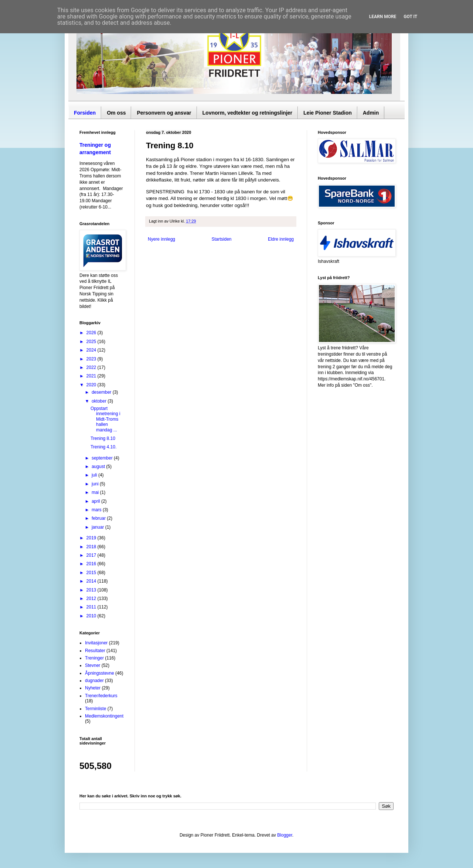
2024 (92, 350)
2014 (92, 581)
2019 (92, 538)
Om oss (116, 113)
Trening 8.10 (103, 438)
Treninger (94, 658)
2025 (92, 342)
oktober (100, 401)
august (99, 467)
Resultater (95, 651)
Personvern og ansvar (164, 113)
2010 (92, 616)
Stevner (93, 665)
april (96, 501)
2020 (92, 385)
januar (98, 527)
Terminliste (96, 709)
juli (95, 475)
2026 (92, 333)
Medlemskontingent (104, 716)
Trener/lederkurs (101, 696)
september (103, 458)
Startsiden (221, 239)
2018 (92, 547)
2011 (92, 607)
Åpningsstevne (100, 673)
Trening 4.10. (103, 447)
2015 (92, 573)
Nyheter (93, 688)
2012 (92, 599)
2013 (92, 590)
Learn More (383, 17)
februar (99, 518)
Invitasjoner (96, 643)
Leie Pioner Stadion (328, 113)
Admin (371, 113)
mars (97, 510)
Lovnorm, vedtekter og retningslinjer (248, 113)
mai (96, 492)
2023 (92, 359)
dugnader (94, 681)
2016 (92, 564)
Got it (410, 17)
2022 (92, 367)
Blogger (285, 835)
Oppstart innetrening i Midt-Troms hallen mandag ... (105, 419)
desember (102, 392)
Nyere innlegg (161, 239)
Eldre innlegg (281, 239)
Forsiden (85, 113)
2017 (92, 555)
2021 (92, 376)
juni (96, 484)
